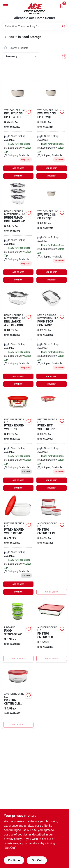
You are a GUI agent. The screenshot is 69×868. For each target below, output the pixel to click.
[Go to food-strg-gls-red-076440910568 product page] (51, 545)
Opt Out (37, 860)
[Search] (64, 26)
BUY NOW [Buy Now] (18, 176)
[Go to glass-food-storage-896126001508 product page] (18, 630)
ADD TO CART (18, 168)
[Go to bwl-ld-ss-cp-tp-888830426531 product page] (51, 130)
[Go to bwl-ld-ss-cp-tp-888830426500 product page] (51, 233)
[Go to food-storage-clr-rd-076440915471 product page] (18, 696)
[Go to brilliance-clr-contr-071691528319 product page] (18, 337)
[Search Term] (35, 26)
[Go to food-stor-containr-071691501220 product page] (51, 337)
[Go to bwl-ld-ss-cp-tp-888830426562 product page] (18, 130)
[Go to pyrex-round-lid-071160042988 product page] (18, 441)
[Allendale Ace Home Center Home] (35, 8)
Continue (14, 860)
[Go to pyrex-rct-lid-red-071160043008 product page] (51, 441)
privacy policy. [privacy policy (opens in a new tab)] (13, 839)
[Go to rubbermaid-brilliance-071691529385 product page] (18, 233)
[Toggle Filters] (64, 56)
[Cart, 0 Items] (62, 6)
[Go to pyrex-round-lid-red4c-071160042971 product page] (18, 545)
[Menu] (6, 6)
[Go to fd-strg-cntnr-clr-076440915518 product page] (51, 630)
